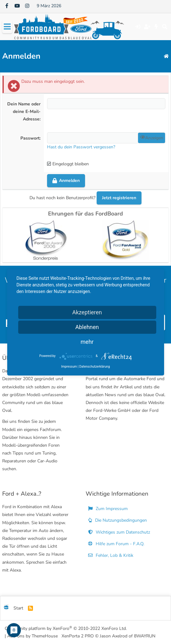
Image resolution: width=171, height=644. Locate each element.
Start (18, 608)
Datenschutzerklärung (95, 367)
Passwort (30, 138)
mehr (87, 342)
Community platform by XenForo (66, 628)
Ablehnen (87, 327)
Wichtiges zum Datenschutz (119, 532)
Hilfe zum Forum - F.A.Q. (116, 544)
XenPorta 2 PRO (78, 636)
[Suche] (165, 27)
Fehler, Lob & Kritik (111, 555)
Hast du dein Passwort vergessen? (81, 147)
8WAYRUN (145, 636)
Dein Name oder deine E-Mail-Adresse (24, 112)
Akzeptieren (87, 312)
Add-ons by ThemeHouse (32, 636)
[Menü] (7, 27)
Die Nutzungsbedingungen (118, 520)
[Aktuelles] (156, 27)
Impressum (69, 367)
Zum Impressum (108, 509)
